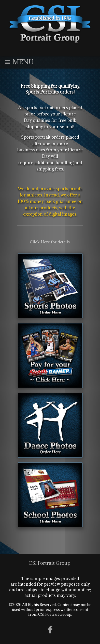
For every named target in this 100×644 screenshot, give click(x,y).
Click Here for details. (50, 242)
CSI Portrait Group (49, 563)
